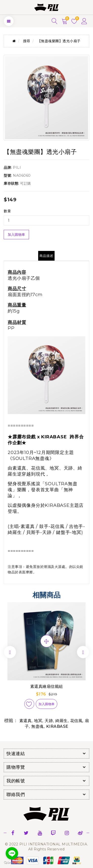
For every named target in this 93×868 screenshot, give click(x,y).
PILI (17, 168)
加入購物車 (16, 235)
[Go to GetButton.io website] (12, 863)
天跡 (49, 721)
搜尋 (27, 41)
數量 (7, 211)
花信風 (76, 721)
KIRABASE (57, 726)
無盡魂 (37, 726)
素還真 (26, 721)
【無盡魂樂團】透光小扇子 (59, 41)
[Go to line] (12, 853)
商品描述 (46, 256)
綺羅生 (62, 721)
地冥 (38, 721)
